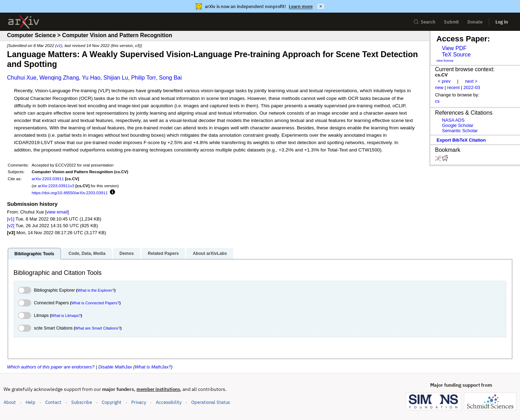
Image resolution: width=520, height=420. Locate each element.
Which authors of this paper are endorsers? (51, 367)
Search (424, 22)
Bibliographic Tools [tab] (34, 254)
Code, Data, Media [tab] (87, 253)
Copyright (112, 402)
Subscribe (82, 402)
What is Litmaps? (66, 316)
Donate (475, 22)
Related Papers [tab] (163, 253)
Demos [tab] (126, 253)
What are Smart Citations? (98, 328)
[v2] (11, 226)
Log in (502, 22)
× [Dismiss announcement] (321, 6)
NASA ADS (453, 120)
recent (453, 87)
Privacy (139, 402)
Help (31, 402)
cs (437, 101)
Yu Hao (91, 78)
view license (445, 61)
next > (471, 81)
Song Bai (170, 78)
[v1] (11, 219)
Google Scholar (458, 125)
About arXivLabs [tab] (210, 253)
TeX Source (456, 55)
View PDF (454, 48)
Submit (451, 22)
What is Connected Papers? (95, 303)
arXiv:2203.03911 (48, 179)
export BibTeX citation (461, 140)
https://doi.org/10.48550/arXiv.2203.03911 (70, 193)
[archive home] (24, 22)
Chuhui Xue (22, 78)
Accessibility (169, 402)
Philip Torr (144, 78)
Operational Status (211, 402)
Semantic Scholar (460, 131)
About (10, 402)
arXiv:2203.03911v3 (56, 186)
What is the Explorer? (96, 290)
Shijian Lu (116, 78)
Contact (53, 402)
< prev (444, 81)
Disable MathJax (115, 367)
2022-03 (472, 87)
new (439, 87)
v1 (59, 45)
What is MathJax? (153, 367)
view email (57, 212)
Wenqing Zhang (59, 78)
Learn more (301, 6)
